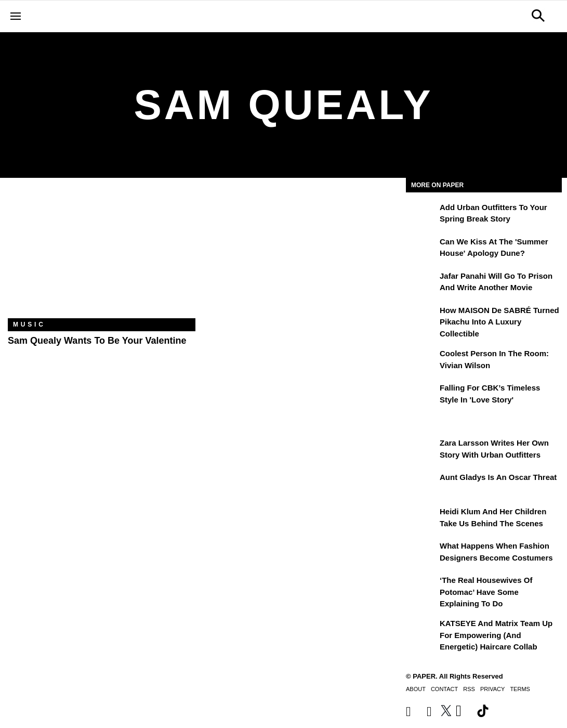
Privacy (492, 689)
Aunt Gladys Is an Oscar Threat (498, 477)
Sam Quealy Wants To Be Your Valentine (97, 341)
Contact (444, 689)
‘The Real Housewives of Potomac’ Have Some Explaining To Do (486, 592)
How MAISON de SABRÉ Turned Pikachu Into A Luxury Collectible (499, 322)
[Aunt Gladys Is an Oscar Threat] (421, 485)
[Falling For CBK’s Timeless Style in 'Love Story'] (421, 395)
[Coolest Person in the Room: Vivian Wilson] (421, 361)
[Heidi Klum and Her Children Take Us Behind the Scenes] (421, 519)
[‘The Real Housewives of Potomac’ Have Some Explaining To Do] (421, 588)
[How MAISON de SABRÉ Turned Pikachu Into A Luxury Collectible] (421, 318)
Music (29, 324)
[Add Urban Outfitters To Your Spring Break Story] (421, 215)
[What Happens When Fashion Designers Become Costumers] (421, 553)
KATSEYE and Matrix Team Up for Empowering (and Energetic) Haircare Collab (496, 635)
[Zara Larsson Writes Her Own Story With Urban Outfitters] (421, 450)
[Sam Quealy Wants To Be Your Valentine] (102, 256)
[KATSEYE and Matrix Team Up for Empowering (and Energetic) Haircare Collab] (421, 631)
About (416, 689)
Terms (520, 689)
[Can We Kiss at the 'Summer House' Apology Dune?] (421, 249)
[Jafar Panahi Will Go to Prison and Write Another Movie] (421, 283)
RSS (469, 689)
